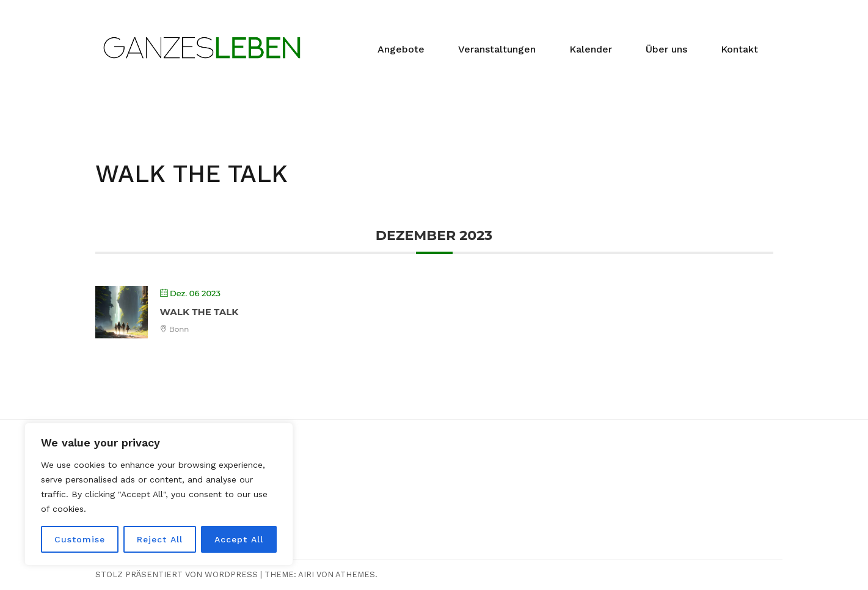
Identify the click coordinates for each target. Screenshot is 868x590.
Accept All (239, 539)
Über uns (666, 49)
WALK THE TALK (199, 312)
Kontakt (739, 49)
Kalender (591, 49)
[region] (159, 494)
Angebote (401, 49)
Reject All (160, 539)
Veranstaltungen (497, 49)
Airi (306, 574)
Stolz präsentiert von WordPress (177, 574)
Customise (80, 539)
